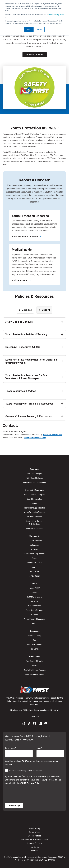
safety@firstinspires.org (35, 438)
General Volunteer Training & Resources (28, 416)
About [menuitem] (35, 588)
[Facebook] (35, 724)
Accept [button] (29, 29)
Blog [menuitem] (35, 640)
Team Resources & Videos (21, 391)
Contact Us (35, 716)
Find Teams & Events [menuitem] (34, 661)
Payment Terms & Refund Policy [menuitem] (35, 840)
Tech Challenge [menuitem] (35, 478)
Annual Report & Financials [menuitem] (35, 619)
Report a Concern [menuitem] (35, 843)
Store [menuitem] (35, 572)
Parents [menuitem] (35, 549)
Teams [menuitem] (35, 558)
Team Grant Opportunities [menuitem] (35, 508)
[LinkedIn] (40, 724)
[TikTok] (29, 724)
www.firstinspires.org (52, 435)
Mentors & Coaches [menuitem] (34, 563)
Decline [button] (40, 29)
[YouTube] (46, 724)
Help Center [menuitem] (35, 649)
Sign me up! (14, 805)
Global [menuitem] (35, 576)
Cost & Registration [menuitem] (34, 499)
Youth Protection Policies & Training (26, 334)
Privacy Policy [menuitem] (35, 828)
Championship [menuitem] (35, 528)
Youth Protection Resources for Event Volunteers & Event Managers (27, 377)
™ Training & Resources (29, 404)
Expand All (25, 310)
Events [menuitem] (34, 503)
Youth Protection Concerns (25, 237)
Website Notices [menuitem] (34, 836)
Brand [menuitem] (35, 624)
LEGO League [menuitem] (34, 474)
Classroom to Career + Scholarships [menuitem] (34, 523)
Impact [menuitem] (35, 593)
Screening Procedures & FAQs (23, 347)
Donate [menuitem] (35, 665)
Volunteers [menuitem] (34, 545)
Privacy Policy (57, 15)
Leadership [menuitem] (35, 601)
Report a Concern (35, 55)
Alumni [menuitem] (34, 567)
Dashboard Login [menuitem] (34, 674)
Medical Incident (20, 280)
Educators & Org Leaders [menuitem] (35, 554)
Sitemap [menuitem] (35, 851)
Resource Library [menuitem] (35, 636)
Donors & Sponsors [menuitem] (35, 541)
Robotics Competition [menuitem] (34, 482)
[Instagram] (23, 724)
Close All (44, 310)
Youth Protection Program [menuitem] (35, 512)
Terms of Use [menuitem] (34, 832)
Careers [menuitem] (35, 615)
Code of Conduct (19, 322)
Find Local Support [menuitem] (35, 645)
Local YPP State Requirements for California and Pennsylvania (31, 361)
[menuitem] (35, 597)
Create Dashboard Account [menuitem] (34, 670)
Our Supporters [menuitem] (34, 606)
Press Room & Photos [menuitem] (34, 610)
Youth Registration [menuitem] (35, 517)
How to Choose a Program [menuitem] (34, 495)
